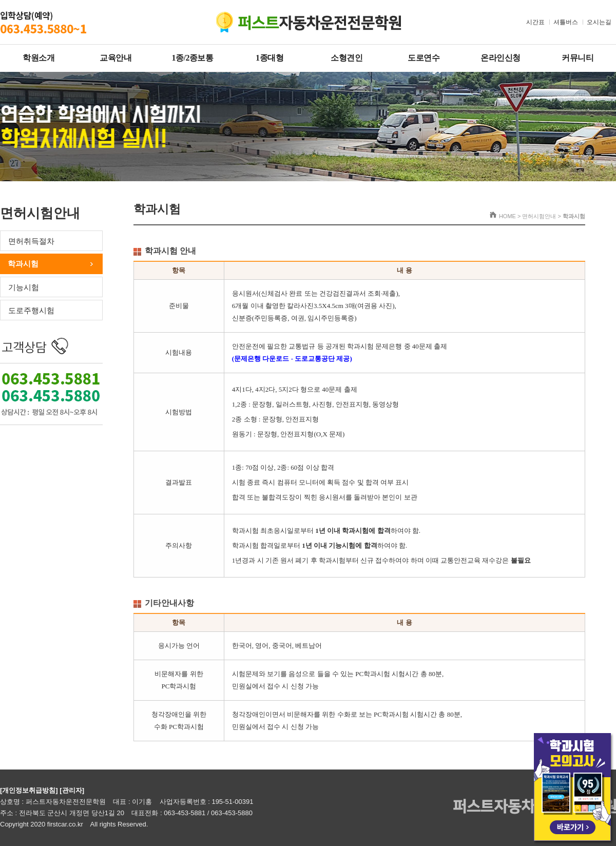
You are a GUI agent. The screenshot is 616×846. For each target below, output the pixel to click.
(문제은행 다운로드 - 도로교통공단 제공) (292, 359)
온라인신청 (500, 58)
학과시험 (23, 264)
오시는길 (599, 22)
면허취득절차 (31, 241)
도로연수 (423, 58)
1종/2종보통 (193, 58)
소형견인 (346, 58)
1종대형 (269, 58)
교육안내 (115, 58)
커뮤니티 (577, 58)
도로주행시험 (31, 310)
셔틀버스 (566, 22)
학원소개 (38, 58)
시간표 (535, 22)
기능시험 (24, 287)
